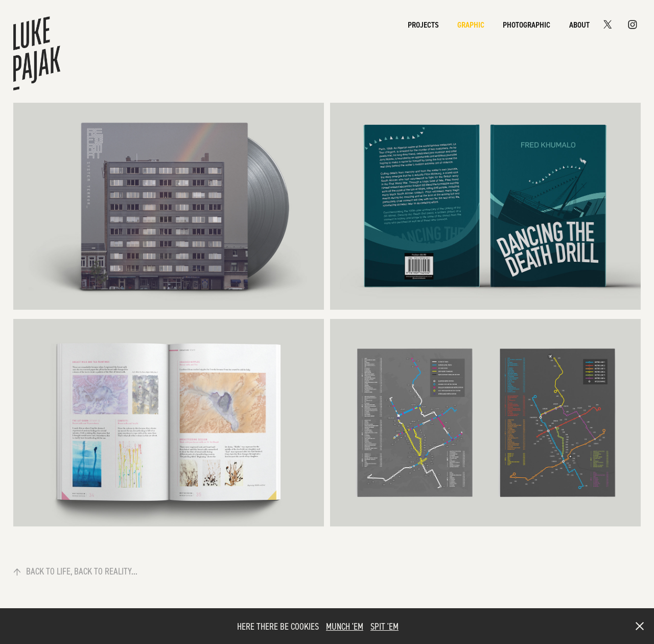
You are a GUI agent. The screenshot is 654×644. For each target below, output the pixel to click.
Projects (423, 25)
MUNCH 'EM (345, 626)
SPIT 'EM (384, 626)
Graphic (471, 25)
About (579, 25)
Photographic (527, 25)
